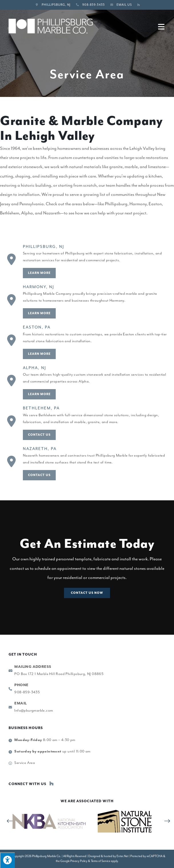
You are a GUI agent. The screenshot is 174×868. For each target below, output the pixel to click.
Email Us (124, 5)
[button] (87, 593)
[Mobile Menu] (162, 26)
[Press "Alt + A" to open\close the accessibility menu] (7, 860)
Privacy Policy (79, 861)
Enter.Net (122, 856)
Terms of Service (101, 861)
